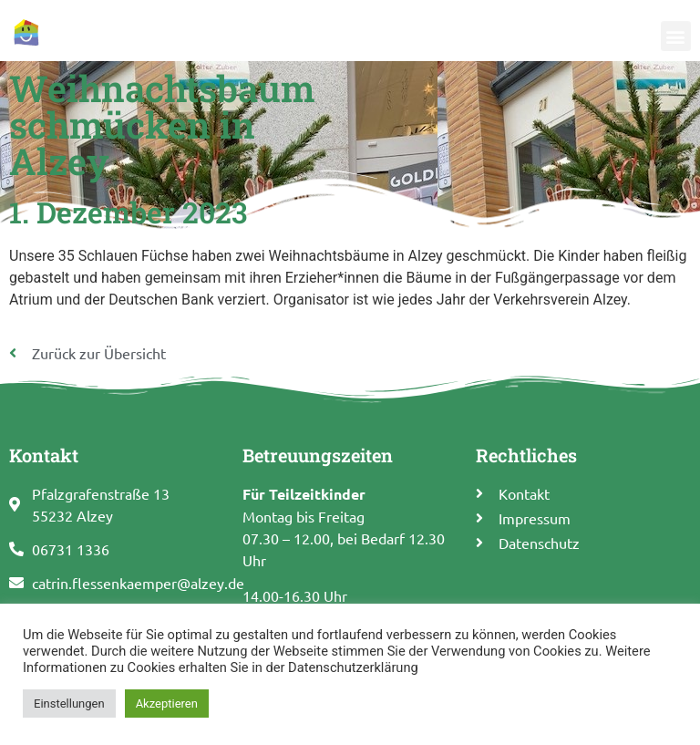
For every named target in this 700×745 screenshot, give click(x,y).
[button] (676, 26)
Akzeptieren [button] (167, 704)
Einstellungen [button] (69, 704)
